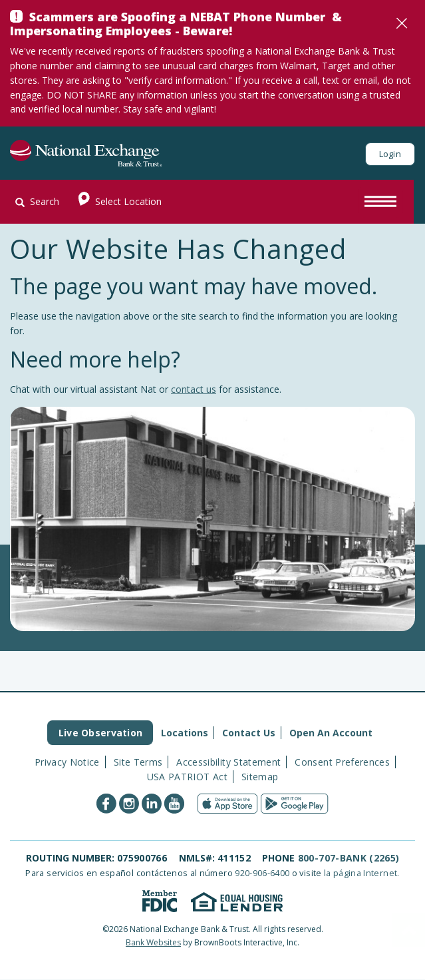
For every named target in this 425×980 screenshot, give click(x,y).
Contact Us (249, 733)
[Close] (402, 23)
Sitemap (260, 777)
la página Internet (360, 873)
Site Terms (138, 762)
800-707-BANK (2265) (349, 858)
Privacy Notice (67, 762)
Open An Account (331, 733)
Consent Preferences (342, 762)
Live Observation (100, 733)
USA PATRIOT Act (187, 777)
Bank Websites (153, 942)
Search (37, 201)
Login (390, 154)
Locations (185, 733)
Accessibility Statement (228, 762)
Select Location (116, 202)
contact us (194, 389)
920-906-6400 (262, 873)
